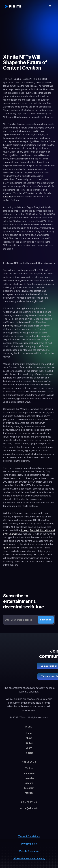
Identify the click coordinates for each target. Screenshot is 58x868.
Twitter (29, 768)
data (19, 207)
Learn (29, 748)
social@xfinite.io (29, 808)
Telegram (29, 788)
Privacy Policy (29, 844)
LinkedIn (29, 778)
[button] (50, 6)
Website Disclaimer (29, 851)
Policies (29, 753)
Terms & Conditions (29, 836)
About (29, 738)
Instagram (29, 773)
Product (29, 743)
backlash (8, 197)
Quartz (6, 548)
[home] (12, 6)
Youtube (29, 793)
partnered (8, 326)
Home (29, 733)
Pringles (25, 530)
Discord (29, 783)
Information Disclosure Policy (29, 859)
